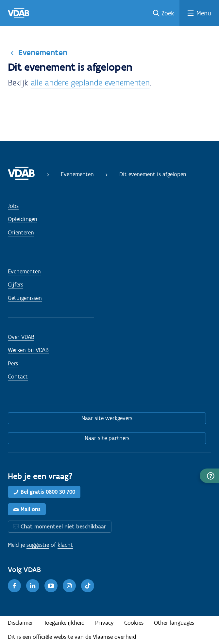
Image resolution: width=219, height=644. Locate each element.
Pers (13, 363)
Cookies (134, 623)
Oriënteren (21, 232)
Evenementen (43, 52)
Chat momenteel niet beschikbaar (63, 526)
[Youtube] (51, 586)
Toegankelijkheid (64, 623)
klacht (65, 545)
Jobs (13, 206)
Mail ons (31, 509)
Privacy (104, 623)
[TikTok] (88, 586)
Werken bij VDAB (28, 350)
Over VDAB (21, 337)
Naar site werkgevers (107, 418)
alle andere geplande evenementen (90, 83)
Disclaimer (21, 623)
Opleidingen (23, 219)
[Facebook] (14, 586)
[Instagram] (69, 586)
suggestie (38, 545)
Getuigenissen (25, 298)
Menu (204, 13)
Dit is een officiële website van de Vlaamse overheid (72, 637)
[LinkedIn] (33, 586)
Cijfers (16, 285)
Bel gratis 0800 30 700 (48, 492)
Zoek (168, 13)
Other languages (174, 623)
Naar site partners (107, 438)
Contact (18, 377)
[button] (209, 476)
